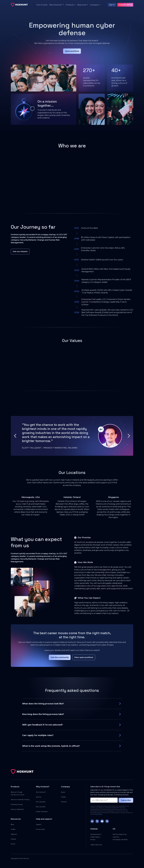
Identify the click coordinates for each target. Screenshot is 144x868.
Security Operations (17, 809)
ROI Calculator (41, 802)
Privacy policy (40, 829)
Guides (13, 829)
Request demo (125, 5)
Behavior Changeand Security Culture (17, 793)
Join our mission (20, 251)
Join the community (60, 657)
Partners (64, 802)
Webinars (14, 834)
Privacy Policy (98, 814)
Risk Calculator (41, 807)
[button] (56, 5)
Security (39, 797)
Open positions (72, 51)
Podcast (13, 839)
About (63, 792)
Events (13, 844)
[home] (19, 5)
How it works (42, 5)
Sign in (112, 5)
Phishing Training (17, 804)
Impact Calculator (42, 811)
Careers (63, 797)
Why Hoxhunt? (41, 792)
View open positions (84, 657)
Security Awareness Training (20, 799)
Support (39, 824)
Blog (12, 824)
